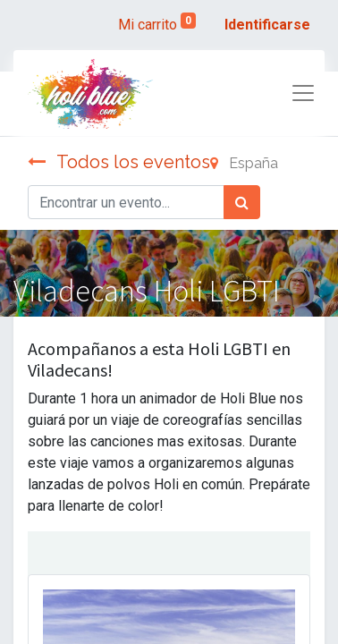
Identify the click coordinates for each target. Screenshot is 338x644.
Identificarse (267, 25)
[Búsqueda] (242, 202)
